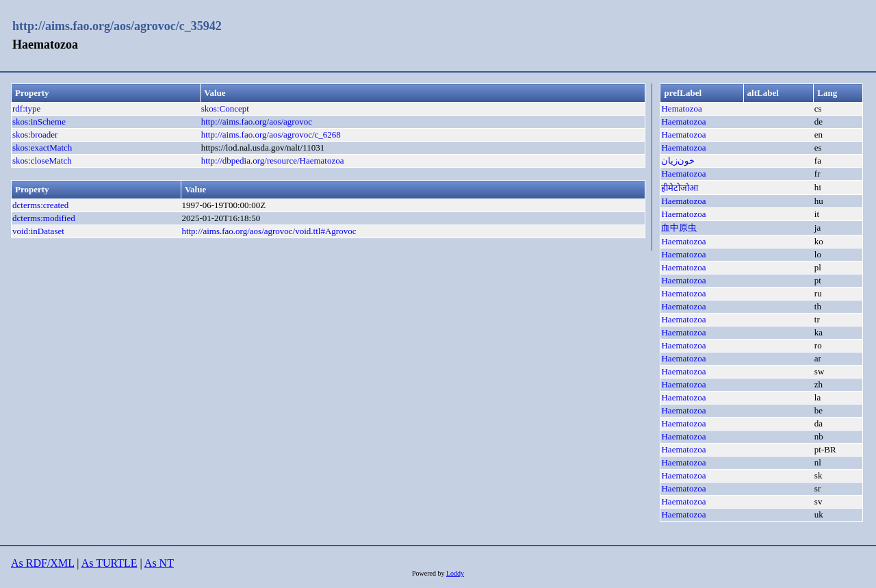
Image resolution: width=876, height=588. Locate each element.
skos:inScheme (39, 122)
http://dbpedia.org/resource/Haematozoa (273, 161)
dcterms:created (40, 205)
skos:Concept (225, 108)
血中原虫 (679, 228)
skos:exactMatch (42, 148)
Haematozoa (683, 122)
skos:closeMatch (42, 161)
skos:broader (35, 135)
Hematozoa (681, 108)
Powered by (429, 573)
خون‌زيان (678, 161)
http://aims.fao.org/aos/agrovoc (257, 122)
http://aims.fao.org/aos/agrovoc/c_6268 (271, 135)
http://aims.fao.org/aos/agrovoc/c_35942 (117, 26)
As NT (159, 563)
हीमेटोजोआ (680, 188)
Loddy (455, 573)
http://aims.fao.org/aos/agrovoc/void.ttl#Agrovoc (269, 231)
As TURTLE (109, 563)
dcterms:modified (44, 218)
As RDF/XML (42, 563)
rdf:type (26, 108)
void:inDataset (38, 231)
